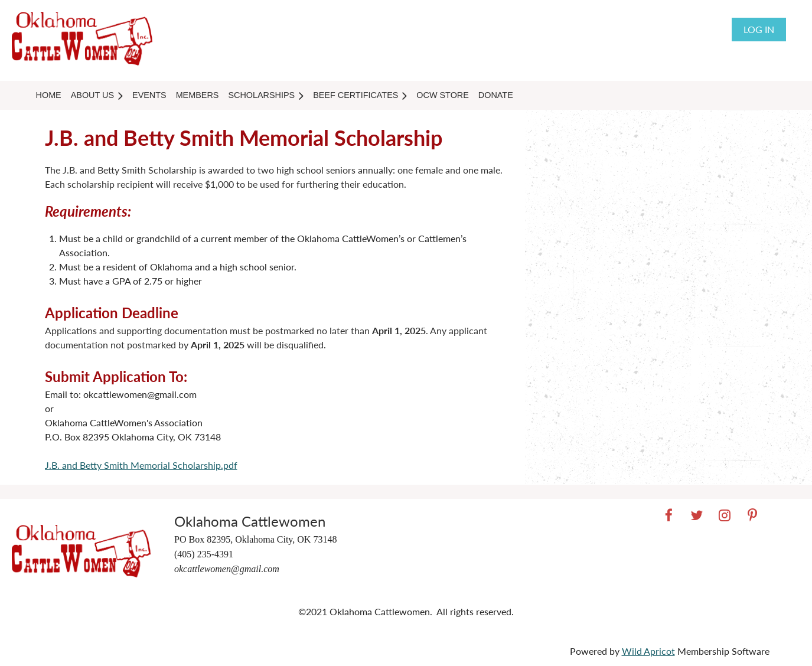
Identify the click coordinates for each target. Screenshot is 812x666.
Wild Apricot (648, 651)
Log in (759, 29)
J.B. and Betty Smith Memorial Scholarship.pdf (141, 465)
